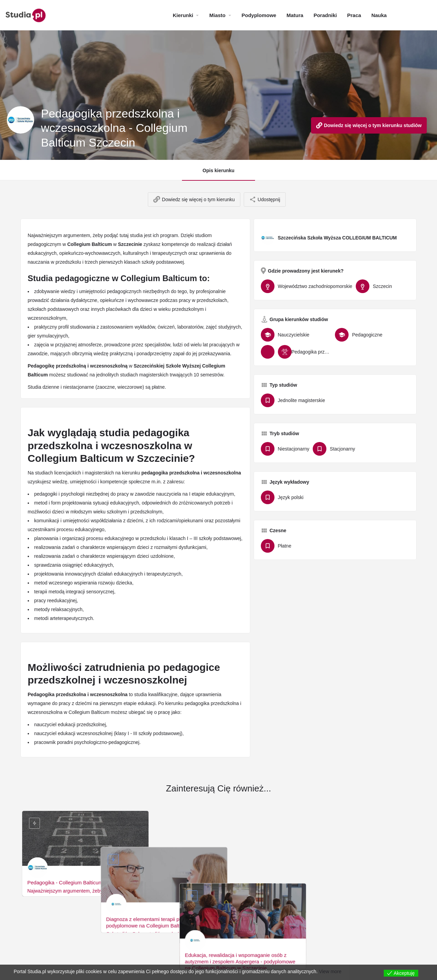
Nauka (379, 15)
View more (330, 971)
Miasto (217, 15)
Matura (295, 15)
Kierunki (183, 15)
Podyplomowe (259, 15)
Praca (354, 15)
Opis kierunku (218, 170)
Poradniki (325, 15)
